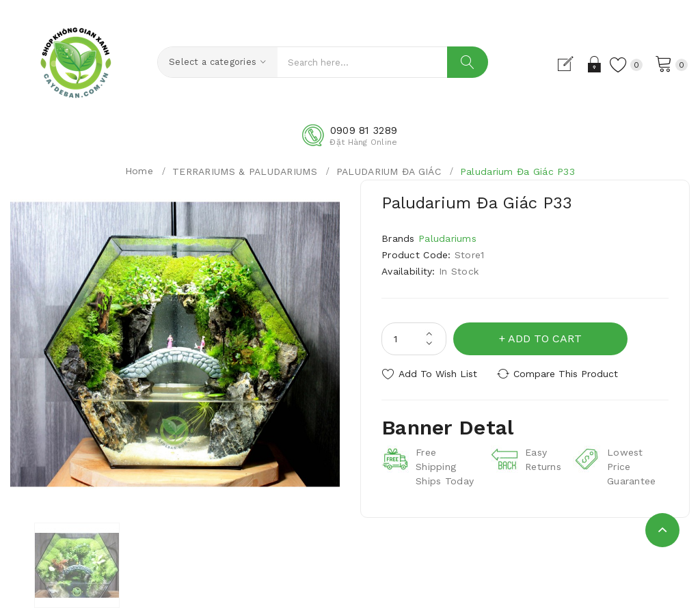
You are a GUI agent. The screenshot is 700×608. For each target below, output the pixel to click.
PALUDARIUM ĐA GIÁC (389, 171)
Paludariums (447, 238)
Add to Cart (545, 338)
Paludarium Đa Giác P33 (517, 171)
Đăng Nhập (595, 64)
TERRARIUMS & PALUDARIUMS (245, 171)
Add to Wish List (438, 374)
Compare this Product (566, 374)
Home (139, 171)
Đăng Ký (571, 64)
